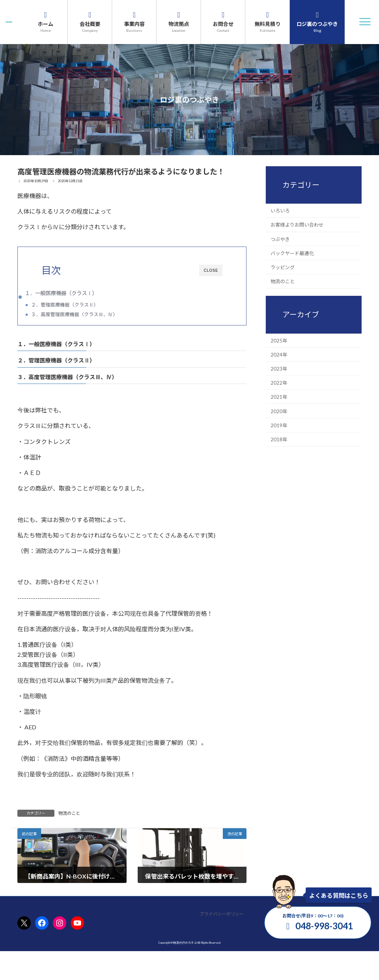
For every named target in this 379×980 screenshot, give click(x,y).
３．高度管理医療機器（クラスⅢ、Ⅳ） (74, 314)
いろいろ (280, 211)
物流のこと (69, 815)
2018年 (279, 439)
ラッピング (283, 267)
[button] (365, 22)
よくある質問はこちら (339, 895)
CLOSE (211, 270)
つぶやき (280, 239)
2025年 (279, 340)
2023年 (279, 369)
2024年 (279, 354)
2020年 (279, 411)
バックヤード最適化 (292, 253)
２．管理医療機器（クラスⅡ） (65, 305)
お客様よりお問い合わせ (297, 225)
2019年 (279, 425)
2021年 (279, 397)
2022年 (279, 383)
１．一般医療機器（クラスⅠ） (61, 293)
